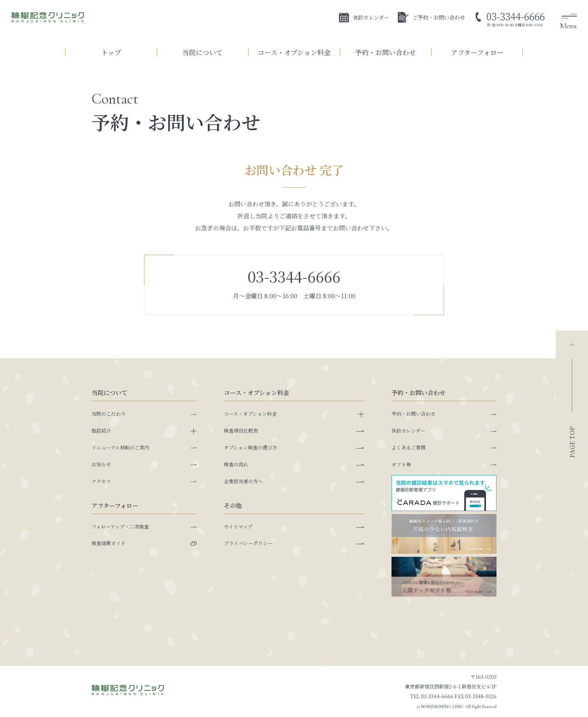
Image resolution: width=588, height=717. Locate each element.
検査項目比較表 (241, 431)
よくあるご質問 (409, 447)
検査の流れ (236, 464)
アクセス (101, 481)
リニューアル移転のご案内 (120, 447)
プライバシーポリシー (248, 543)
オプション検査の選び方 (250, 447)
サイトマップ (238, 527)
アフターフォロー (477, 52)
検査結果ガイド (109, 543)
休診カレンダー (364, 18)
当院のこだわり (109, 414)
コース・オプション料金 (294, 52)
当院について (202, 52)
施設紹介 (101, 431)
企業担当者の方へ (243, 481)
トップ (111, 52)
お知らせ (101, 464)
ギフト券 (401, 464)
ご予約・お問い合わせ (431, 18)
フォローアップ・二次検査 (120, 527)
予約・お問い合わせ (385, 52)
